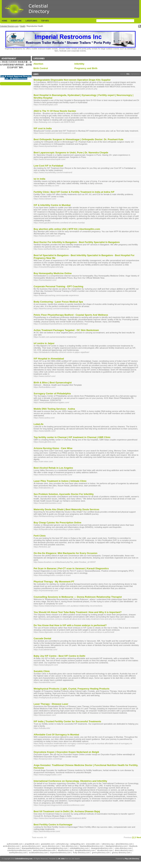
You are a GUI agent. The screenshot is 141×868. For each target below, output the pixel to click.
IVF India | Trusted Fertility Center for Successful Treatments (67, 721)
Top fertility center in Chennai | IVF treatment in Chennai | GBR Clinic (72, 437)
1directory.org (107, 844)
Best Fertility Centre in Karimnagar (53, 825)
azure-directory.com (51, 846)
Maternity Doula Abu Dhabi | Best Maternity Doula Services (66, 509)
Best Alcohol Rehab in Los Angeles (53, 468)
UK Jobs (61, 859)
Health (23, 26)
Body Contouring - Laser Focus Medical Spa (58, 302)
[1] (133, 837)
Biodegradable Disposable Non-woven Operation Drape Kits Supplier (72, 80)
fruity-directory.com (81, 853)
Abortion (38, 64)
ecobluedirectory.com (38, 853)
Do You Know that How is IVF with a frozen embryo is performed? (70, 625)
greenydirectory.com (101, 853)
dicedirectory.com (105, 850)
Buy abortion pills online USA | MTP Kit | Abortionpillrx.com (67, 229)
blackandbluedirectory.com (92, 846)
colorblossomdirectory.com (19, 850)
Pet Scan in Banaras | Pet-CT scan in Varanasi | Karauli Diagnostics (71, 568)
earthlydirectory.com (18, 853)
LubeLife (39, 424)
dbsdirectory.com (65, 850)
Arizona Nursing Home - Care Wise (53, 448)
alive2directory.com (124, 844)
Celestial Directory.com (9, 26)
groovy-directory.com (121, 853)
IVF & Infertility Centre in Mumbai (52, 205)
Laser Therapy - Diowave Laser (51, 704)
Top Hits (45, 21)
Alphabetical (135, 74)
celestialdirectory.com (79, 848)
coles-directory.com (123, 848)
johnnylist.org (62, 844)
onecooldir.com (93, 844)
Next (139, 837)
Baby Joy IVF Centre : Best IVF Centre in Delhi (59, 656)
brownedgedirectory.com (57, 848)
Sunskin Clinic (42, 671)
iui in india (39, 179)
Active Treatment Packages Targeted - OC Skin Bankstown (66, 330)
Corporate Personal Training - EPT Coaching (58, 286)
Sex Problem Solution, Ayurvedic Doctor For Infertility (64, 494)
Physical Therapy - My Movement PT (54, 582)
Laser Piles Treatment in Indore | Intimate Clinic (60, 481)
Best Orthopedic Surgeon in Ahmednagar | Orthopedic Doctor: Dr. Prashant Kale (79, 139)
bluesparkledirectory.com (33, 848)
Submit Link (16, 21)
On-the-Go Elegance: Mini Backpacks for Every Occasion (66, 553)
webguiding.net (77, 844)
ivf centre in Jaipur (44, 343)
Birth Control (41, 68)
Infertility (79, 64)
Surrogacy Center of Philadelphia (52, 394)
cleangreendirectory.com (102, 848)
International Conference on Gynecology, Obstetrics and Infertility (70, 781)
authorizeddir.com (15, 844)
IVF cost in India (43, 128)
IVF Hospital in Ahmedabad (49, 359)
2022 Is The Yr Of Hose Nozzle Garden (55, 111)
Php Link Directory (132, 859)
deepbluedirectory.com (85, 850)
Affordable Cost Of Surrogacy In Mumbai (56, 735)
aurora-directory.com (31, 846)
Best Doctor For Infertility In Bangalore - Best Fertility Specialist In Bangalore (77, 242)
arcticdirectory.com (11, 846)
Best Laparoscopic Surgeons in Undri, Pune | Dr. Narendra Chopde (71, 153)
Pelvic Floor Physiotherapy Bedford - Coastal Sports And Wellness (71, 315)
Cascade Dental (42, 638)
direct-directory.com (123, 850)
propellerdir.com (32, 844)
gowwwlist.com (48, 844)
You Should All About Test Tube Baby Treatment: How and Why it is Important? (78, 612)
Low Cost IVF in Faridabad (48, 166)
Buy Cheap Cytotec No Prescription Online (57, 523)
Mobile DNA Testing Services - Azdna (54, 409)
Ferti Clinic (40, 536)
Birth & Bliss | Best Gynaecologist (53, 383)
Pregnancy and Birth (86, 68)
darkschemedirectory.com (44, 850)
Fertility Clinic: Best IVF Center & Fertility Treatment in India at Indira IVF (74, 192)
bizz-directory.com (70, 846)
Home (4, 21)
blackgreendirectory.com (116, 846)
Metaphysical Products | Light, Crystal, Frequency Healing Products (71, 689)
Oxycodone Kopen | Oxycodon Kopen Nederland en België (66, 752)
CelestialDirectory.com (24, 859)
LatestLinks (31, 21)
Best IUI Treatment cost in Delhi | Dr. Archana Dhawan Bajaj (67, 811)
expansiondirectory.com (60, 853)
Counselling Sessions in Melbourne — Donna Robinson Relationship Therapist (78, 597)
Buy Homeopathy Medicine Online (53, 273)
